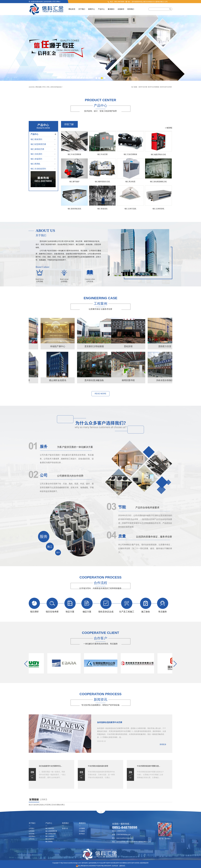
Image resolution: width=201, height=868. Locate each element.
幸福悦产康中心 (119, 346)
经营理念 (32, 836)
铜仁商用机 (35, 164)
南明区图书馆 (46, 380)
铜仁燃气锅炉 (74, 182)
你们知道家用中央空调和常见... (50, 766)
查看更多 (163, 744)
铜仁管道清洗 (102, 209)
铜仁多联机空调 (37, 149)
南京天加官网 (34, 805)
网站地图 (39, 87)
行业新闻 (82, 831)
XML (48, 87)
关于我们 (82, 9)
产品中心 (101, 9)
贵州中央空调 (143, 87)
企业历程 (32, 834)
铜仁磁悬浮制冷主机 (158, 154)
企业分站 (32, 87)
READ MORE (101, 394)
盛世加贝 (122, 866)
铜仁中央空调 (102, 154)
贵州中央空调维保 (154, 87)
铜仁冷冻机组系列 (38, 169)
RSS (44, 87)
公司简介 (32, 828)
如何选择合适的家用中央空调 (110, 722)
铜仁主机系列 (36, 154)
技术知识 (82, 834)
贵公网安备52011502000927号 (87, 866)
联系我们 (131, 9)
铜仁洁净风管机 (158, 209)
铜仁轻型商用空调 (38, 144)
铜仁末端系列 (36, 159)
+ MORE (169, 128)
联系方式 (65, 828)
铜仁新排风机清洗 (74, 209)
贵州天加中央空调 (166, 87)
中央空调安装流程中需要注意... (149, 766)
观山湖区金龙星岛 (119, 380)
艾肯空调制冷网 (57, 805)
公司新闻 (82, 828)
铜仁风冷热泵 (130, 182)
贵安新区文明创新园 (155, 346)
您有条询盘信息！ (57, 87)
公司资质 (32, 831)
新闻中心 (92, 9)
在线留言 (121, 9)
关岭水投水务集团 (82, 380)
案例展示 (111, 9)
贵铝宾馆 (46, 346)
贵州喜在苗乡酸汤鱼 (155, 380)
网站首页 (72, 9)
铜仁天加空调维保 (130, 154)
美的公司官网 (45, 805)
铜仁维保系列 (36, 139)
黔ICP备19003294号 (105, 866)
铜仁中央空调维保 (74, 154)
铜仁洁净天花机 (130, 209)
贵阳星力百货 (82, 346)
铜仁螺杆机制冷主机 (102, 182)
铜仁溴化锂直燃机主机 (158, 182)
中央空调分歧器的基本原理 (98, 766)
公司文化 (32, 839)
